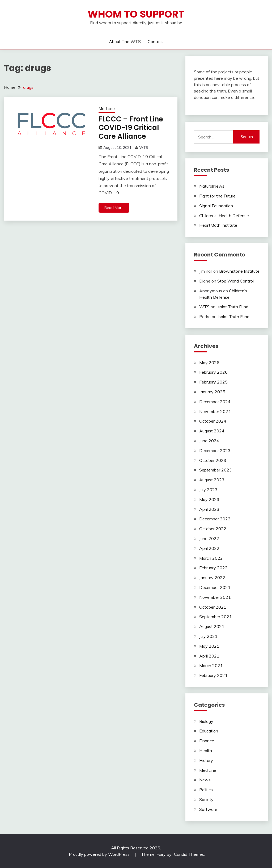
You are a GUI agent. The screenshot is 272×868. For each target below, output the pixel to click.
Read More (114, 208)
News (205, 780)
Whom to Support (136, 14)
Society (206, 799)
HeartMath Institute (218, 225)
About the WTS (125, 41)
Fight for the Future (217, 196)
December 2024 (215, 402)
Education (209, 731)
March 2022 (211, 558)
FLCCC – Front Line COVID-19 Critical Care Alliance (131, 128)
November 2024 (215, 411)
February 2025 (213, 382)
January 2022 (212, 578)
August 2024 (212, 431)
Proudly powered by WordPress (100, 854)
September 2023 (216, 470)
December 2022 (215, 519)
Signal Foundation (216, 206)
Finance (207, 741)
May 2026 (209, 363)
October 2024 (213, 421)
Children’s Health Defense (224, 216)
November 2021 (215, 597)
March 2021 (211, 665)
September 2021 (216, 617)
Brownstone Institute (239, 271)
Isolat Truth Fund (232, 307)
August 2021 (212, 626)
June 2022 (209, 538)
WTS (144, 148)
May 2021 (209, 646)
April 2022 (209, 548)
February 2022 (213, 568)
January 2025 (212, 392)
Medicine (107, 109)
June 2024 (209, 441)
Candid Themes (189, 854)
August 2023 (212, 480)
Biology (206, 721)
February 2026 (213, 372)
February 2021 (213, 675)
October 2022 (213, 529)
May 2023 (209, 499)
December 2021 (215, 587)
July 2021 (208, 636)
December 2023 (215, 450)
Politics (206, 790)
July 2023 (208, 490)
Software (208, 809)
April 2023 (209, 509)
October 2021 (213, 607)
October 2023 (213, 460)
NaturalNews (212, 186)
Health (206, 751)
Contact (155, 41)
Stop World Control (235, 281)
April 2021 (209, 656)
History (206, 760)
